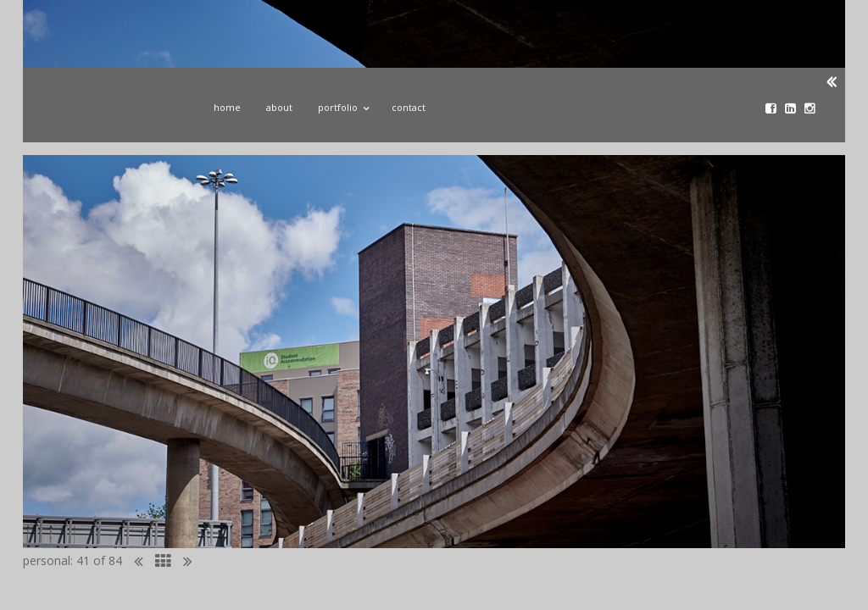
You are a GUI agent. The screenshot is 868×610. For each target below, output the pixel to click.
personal (47, 560)
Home (227, 107)
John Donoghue (110, 113)
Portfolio (342, 105)
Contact (409, 107)
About (279, 107)
